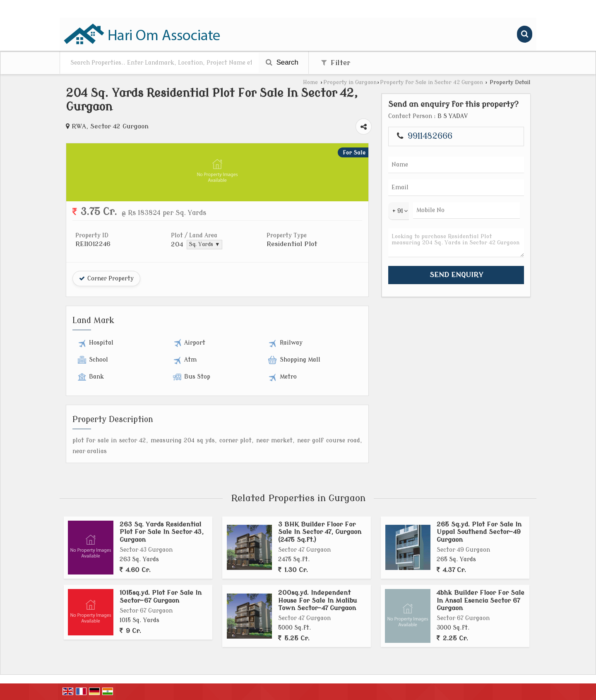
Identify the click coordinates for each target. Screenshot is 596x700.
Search (282, 62)
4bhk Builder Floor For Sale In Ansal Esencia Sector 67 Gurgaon (481, 600)
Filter (336, 63)
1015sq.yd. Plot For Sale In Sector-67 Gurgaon (161, 596)
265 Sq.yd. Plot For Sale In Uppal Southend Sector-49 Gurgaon (479, 532)
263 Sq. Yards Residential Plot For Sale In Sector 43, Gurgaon (162, 532)
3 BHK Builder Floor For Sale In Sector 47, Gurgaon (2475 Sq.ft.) (320, 532)
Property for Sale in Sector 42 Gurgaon (431, 82)
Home (310, 82)
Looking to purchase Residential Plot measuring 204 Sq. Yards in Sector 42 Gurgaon (456, 243)
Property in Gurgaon (350, 82)
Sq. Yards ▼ (204, 244)
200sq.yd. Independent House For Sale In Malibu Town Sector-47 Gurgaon (317, 600)
